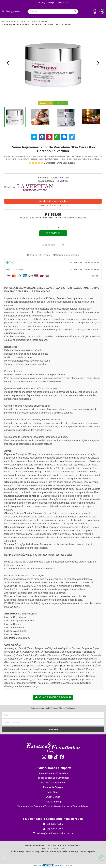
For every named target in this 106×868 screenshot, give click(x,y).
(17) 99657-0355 (53, 829)
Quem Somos (53, 797)
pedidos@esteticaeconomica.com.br (53, 833)
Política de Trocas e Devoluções (53, 778)
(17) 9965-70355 (53, 824)
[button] (8, 63)
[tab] (53, 263)
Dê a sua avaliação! (67, 163)
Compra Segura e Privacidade (53, 773)
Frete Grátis (53, 792)
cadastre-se (63, 3)
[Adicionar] (58, 228)
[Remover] (48, 228)
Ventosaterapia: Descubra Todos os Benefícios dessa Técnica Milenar (53, 806)
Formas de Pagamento (53, 783)
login (53, 3)
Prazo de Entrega (53, 802)
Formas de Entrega (53, 787)
